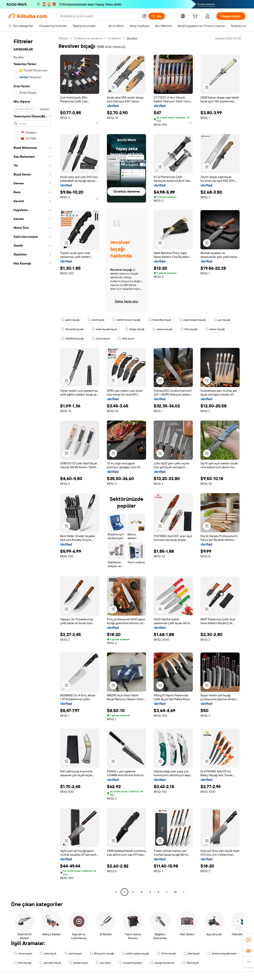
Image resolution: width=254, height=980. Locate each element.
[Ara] (157, 16)
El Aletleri (115, 38)
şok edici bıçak (50, 963)
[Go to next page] (184, 892)
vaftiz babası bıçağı (135, 954)
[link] (248, 940)
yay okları (103, 963)
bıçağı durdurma (163, 963)
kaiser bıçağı (215, 329)
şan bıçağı (222, 320)
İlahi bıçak (191, 963)
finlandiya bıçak (160, 320)
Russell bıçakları (131, 963)
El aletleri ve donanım (88, 38)
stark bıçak (73, 954)
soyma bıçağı (162, 329)
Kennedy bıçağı (72, 329)
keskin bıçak (78, 963)
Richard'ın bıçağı (102, 954)
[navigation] (32, 466)
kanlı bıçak (96, 320)
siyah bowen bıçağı (192, 320)
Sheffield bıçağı (72, 339)
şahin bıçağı (70, 320)
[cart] (196, 17)
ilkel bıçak (192, 954)
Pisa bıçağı (189, 329)
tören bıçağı (166, 954)
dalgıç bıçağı (135, 329)
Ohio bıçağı (23, 963)
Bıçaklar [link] (132, 38)
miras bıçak (101, 339)
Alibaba (63, 38)
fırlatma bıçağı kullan (222, 954)
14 (175, 892)
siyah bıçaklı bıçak (104, 329)
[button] (144, 16)
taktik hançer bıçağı (126, 320)
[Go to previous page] (116, 892)
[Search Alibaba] (99, 16)
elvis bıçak (126, 339)
